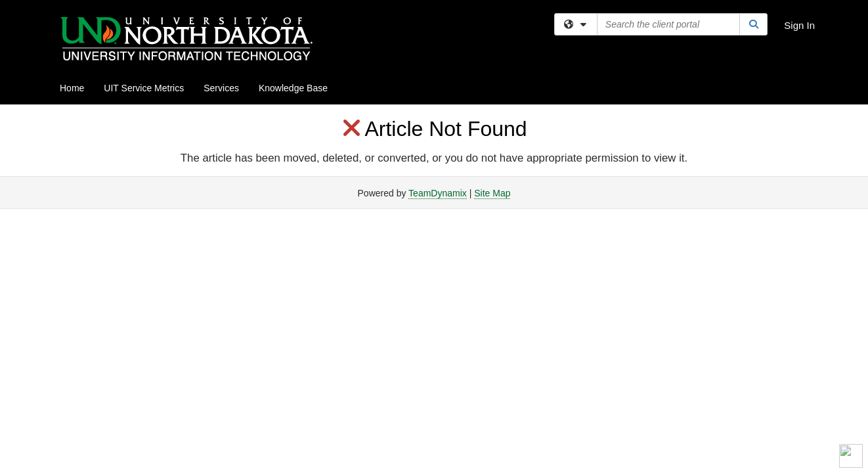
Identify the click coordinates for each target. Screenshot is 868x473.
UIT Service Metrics (144, 88)
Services (221, 88)
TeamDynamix (438, 193)
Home (72, 88)
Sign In (799, 25)
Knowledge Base (293, 88)
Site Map (492, 193)
